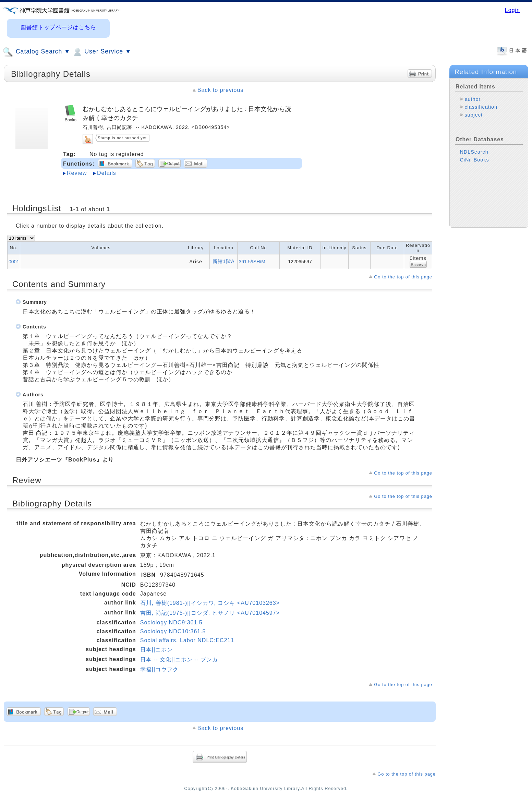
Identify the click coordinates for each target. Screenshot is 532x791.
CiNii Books (474, 160)
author (473, 99)
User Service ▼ (102, 52)
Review (77, 173)
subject (474, 115)
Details (107, 173)
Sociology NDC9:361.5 (171, 622)
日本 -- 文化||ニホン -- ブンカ (179, 660)
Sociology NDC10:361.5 (173, 631)
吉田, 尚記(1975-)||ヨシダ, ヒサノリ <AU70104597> (210, 613)
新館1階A (224, 261)
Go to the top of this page (403, 277)
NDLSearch (474, 152)
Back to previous (220, 90)
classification (481, 107)
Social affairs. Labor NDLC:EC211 (187, 640)
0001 (14, 262)
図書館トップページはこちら (58, 27)
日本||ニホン (156, 650)
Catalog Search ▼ (37, 52)
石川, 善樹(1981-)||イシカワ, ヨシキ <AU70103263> (210, 603)
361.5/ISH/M (252, 262)
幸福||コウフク (159, 669)
